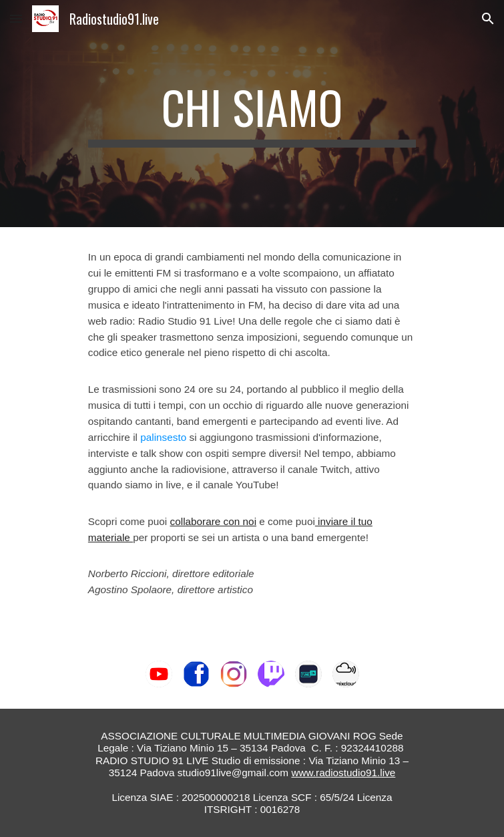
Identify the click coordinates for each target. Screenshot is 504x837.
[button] (16, 18)
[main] (252, 114)
